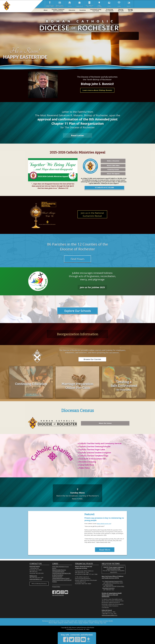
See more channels (58, 595)
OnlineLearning (99, 4)
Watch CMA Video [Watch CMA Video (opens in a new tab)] (113, 165)
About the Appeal (113, 174)
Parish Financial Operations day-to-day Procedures (62, 574)
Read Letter (77, 135)
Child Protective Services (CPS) (113, 581)
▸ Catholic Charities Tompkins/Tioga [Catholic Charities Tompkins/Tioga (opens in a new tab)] (93, 456)
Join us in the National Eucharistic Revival (92, 214)
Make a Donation (113, 161)
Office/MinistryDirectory (89, 4)
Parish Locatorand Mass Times (50, 4)
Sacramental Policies (58, 572)
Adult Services (109, 585)
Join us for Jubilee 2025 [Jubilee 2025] (92, 287)
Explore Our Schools (78, 311)
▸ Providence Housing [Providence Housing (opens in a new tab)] (87, 462)
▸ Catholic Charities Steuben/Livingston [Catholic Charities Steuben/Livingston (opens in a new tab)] (94, 453)
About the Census (105, 423)
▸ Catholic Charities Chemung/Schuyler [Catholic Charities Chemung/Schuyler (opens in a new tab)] (94, 447)
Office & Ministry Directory (39, 584)
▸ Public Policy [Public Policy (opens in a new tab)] (84, 468)
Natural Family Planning (59, 570)
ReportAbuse (130, 10)
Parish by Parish (113, 170)
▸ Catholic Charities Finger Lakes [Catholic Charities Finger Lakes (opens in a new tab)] (91, 450)
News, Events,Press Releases (60, 4)
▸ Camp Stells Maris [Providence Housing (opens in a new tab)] (86, 465)
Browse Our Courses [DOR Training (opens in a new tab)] (92, 359)
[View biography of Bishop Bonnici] (43, 85)
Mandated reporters (108, 588)
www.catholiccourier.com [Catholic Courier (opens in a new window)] (104, 524)
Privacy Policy (56, 587)
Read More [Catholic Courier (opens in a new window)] (105, 550)
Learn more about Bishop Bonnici (97, 90)
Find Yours (78, 259)
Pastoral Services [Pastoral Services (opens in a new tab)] (57, 577)
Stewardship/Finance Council (61, 578)
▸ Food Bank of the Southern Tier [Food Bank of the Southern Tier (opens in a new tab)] (92, 459)
